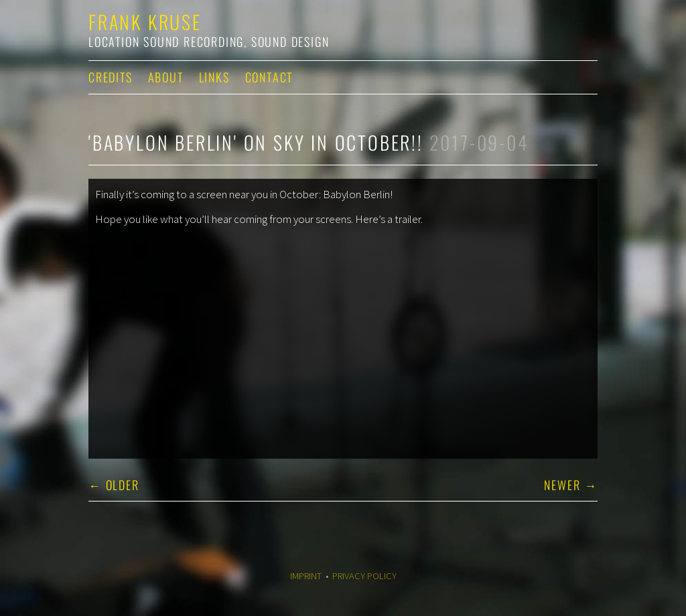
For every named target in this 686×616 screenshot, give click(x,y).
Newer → (571, 485)
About (166, 77)
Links (214, 77)
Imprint (306, 576)
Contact (269, 77)
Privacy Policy (364, 576)
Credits (111, 77)
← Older (114, 485)
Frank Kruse (145, 22)
